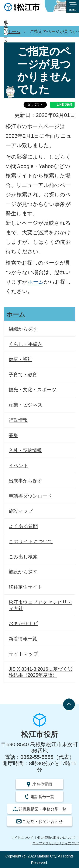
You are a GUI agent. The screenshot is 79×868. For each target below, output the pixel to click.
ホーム (14, 31)
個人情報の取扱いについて (57, 838)
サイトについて (22, 838)
